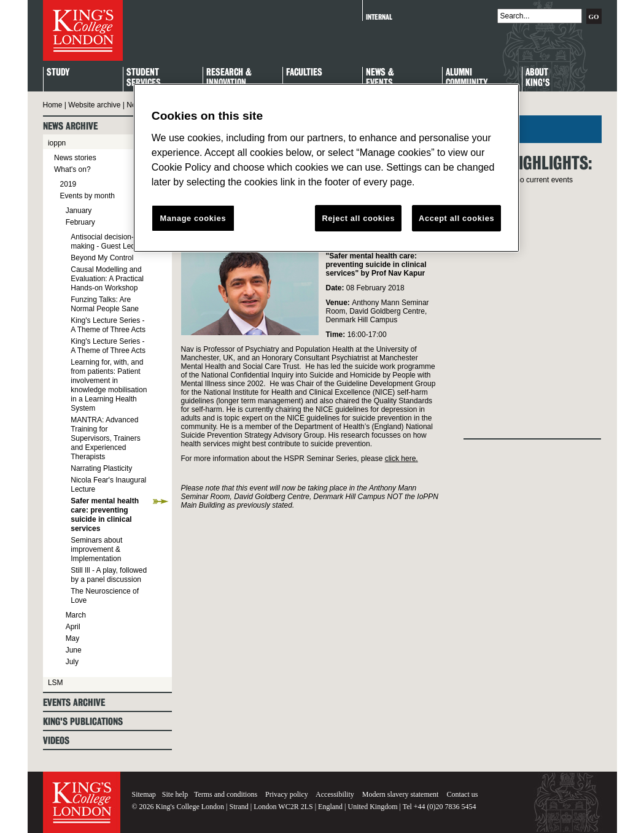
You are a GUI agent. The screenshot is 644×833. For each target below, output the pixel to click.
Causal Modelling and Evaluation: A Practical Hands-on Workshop (107, 279)
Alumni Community (467, 78)
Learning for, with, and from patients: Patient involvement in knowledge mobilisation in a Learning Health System (109, 385)
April (73, 627)
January (79, 211)
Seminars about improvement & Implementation (96, 549)
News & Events (380, 78)
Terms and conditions (226, 794)
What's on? (72, 169)
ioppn (57, 143)
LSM (56, 683)
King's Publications (83, 722)
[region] (326, 168)
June (74, 650)
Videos (56, 741)
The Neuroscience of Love (105, 596)
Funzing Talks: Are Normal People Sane (105, 304)
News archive (70, 126)
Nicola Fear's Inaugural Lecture (108, 485)
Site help (175, 794)
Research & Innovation (229, 78)
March (76, 615)
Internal (379, 17)
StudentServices (144, 78)
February (80, 222)
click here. (402, 459)
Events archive (74, 703)
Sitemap (144, 794)
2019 (68, 184)
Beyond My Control (102, 258)
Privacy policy (287, 794)
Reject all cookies (358, 218)
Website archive (94, 105)
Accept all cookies (456, 218)
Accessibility (335, 794)
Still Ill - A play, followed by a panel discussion (109, 575)
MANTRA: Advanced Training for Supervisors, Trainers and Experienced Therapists (105, 438)
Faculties (304, 73)
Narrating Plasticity (101, 468)
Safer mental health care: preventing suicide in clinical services (105, 515)
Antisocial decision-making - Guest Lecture (109, 242)
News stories (75, 158)
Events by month (87, 196)
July (72, 662)
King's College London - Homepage (83, 30)
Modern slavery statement (401, 794)
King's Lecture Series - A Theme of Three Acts (108, 325)
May (73, 638)
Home (53, 105)
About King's (538, 78)
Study (58, 73)
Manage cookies (193, 218)
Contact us (462, 794)
